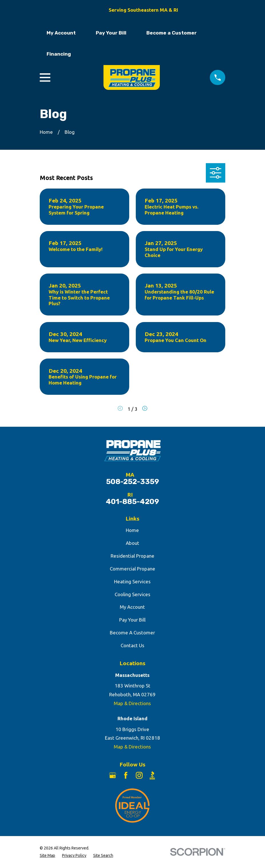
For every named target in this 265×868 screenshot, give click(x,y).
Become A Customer (132, 633)
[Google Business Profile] (113, 775)
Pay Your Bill (111, 33)
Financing (59, 54)
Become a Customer (172, 33)
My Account (61, 33)
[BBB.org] (152, 775)
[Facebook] (126, 775)
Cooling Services (132, 594)
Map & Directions (132, 703)
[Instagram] (139, 775)
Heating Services (132, 581)
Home (132, 530)
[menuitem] (47, 856)
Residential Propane (132, 556)
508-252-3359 (132, 482)
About (132, 543)
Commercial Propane (132, 569)
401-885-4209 (132, 502)
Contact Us (132, 645)
